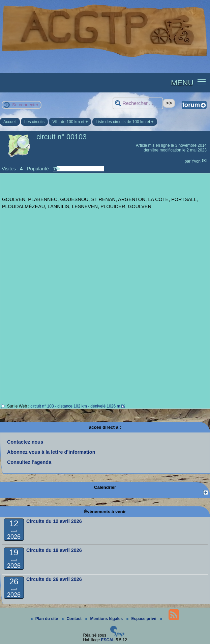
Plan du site (45, 619)
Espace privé (142, 619)
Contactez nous (25, 442)
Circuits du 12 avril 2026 (54, 521)
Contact (72, 619)
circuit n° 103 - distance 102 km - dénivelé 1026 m (75, 406)
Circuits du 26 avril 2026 (54, 579)
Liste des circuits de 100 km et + (125, 122)
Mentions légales (104, 619)
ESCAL (108, 640)
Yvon (197, 161)
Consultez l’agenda (29, 462)
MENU (182, 83)
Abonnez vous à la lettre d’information (51, 452)
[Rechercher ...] (138, 103)
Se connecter (25, 105)
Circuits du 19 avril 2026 (54, 550)
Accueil (10, 122)
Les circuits (34, 122)
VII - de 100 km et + (70, 122)
